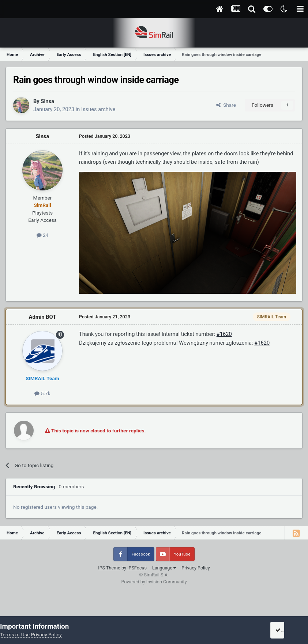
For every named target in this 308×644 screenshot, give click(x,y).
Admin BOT (43, 317)
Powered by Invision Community (154, 582)
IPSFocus (137, 568)
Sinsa (47, 101)
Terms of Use (15, 634)
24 (43, 235)
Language (164, 568)
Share (226, 105)
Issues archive (98, 109)
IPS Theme (109, 568)
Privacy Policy (196, 568)
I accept (287, 630)
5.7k (42, 393)
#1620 (224, 334)
